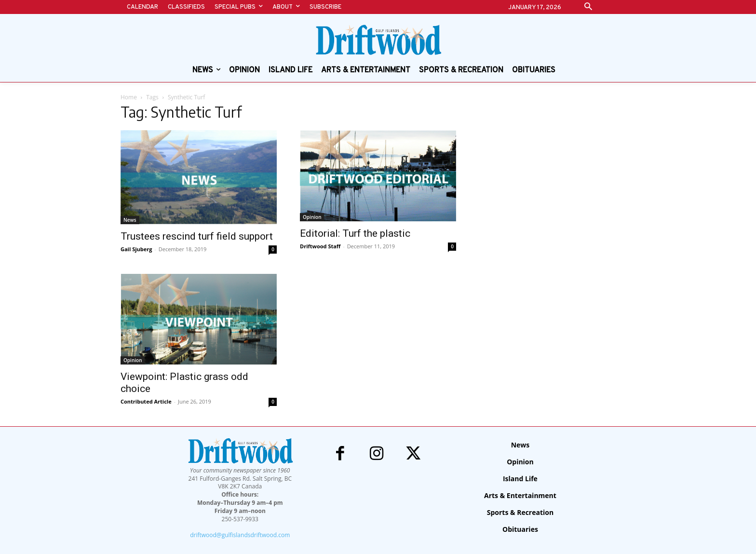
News (130, 220)
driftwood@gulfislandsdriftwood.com (240, 535)
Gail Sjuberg (136, 249)
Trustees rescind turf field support (197, 236)
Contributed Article (146, 401)
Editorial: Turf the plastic (355, 233)
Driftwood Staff (320, 246)
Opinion (312, 217)
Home (129, 97)
